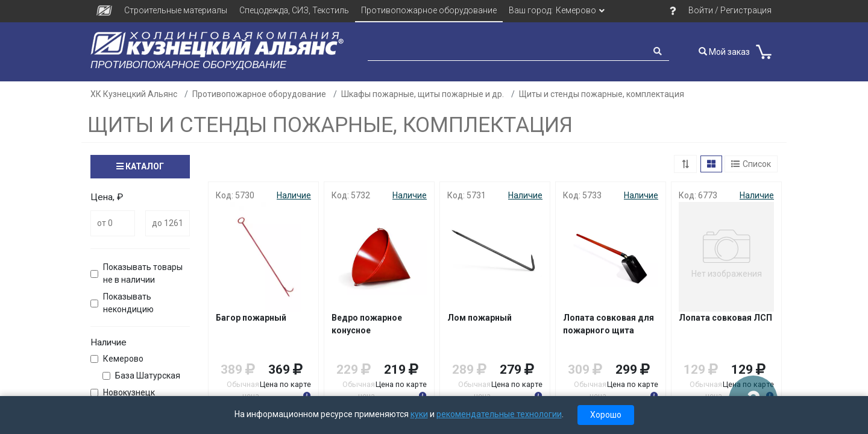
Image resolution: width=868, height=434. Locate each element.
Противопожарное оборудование (429, 10)
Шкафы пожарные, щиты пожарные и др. (423, 94)
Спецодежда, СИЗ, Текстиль (294, 10)
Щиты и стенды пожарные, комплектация (602, 94)
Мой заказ (724, 52)
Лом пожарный (480, 318)
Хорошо (606, 415)
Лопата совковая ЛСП (725, 318)
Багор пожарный (251, 318)
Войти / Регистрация (730, 10)
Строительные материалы (176, 10)
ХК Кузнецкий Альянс (134, 94)
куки (419, 414)
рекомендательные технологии (499, 414)
